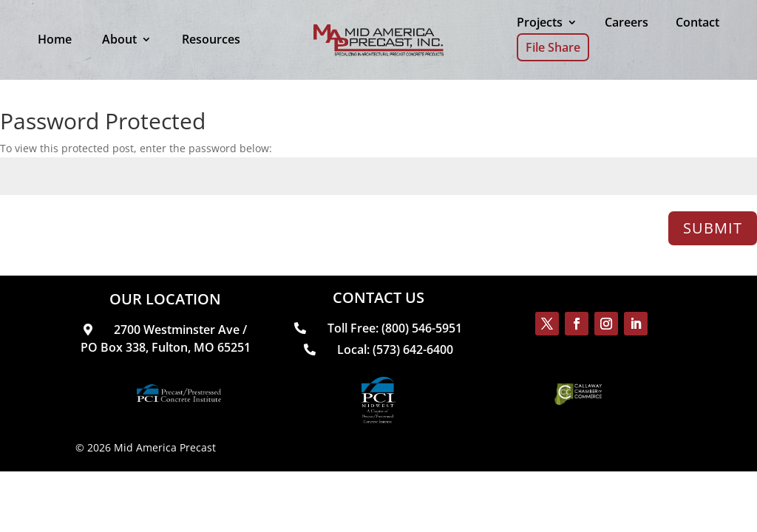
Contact (697, 22)
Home (55, 39)
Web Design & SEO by (343, 447)
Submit (713, 228)
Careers (627, 22)
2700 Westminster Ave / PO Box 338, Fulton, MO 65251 (166, 338)
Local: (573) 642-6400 (378, 349)
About (119, 39)
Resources (211, 39)
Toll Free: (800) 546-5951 (378, 328)
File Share (553, 47)
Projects (540, 22)
